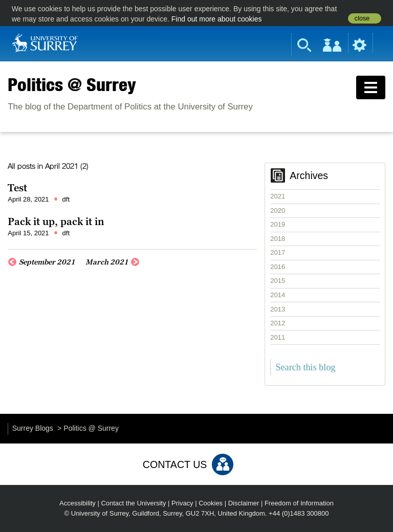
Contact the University (133, 503)
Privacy (182, 503)
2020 (278, 210)
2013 (278, 309)
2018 (278, 239)
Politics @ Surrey (72, 84)
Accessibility (78, 503)
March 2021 (107, 262)
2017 (278, 252)
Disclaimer (244, 503)
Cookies (211, 503)
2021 (278, 196)
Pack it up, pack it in (56, 221)
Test (17, 188)
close (362, 18)
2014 (278, 295)
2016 (278, 267)
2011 (278, 337)
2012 (278, 323)
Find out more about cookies (217, 19)
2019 (278, 224)
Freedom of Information (299, 503)
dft (66, 199)
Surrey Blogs (33, 428)
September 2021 (47, 262)
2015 (278, 281)
